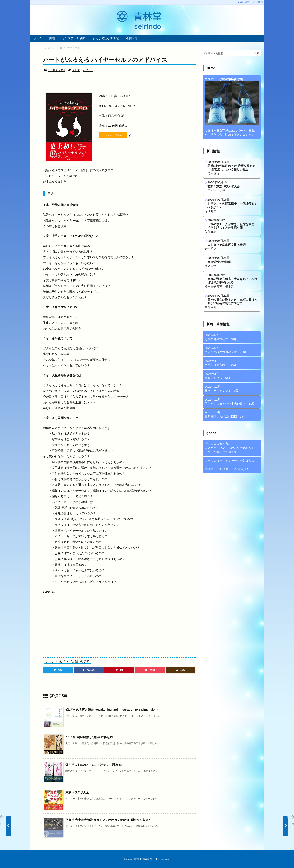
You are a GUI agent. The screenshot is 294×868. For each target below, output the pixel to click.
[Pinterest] (119, 670)
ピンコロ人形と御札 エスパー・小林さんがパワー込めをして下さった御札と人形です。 (231, 448)
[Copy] (180, 670)
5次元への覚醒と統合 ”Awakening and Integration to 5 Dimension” (112, 710)
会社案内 (245, 2)
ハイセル (88, 70)
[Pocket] (150, 670)
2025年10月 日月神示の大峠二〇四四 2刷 (225, 414)
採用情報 (258, 2)
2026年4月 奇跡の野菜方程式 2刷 (220, 363)
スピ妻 (76, 70)
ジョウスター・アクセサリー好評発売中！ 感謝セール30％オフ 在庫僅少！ (230, 465)
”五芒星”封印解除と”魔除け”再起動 (89, 737)
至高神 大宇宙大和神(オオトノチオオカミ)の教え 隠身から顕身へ (108, 820)
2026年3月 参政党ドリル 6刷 (217, 376)
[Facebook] (89, 670)
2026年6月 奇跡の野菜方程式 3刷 (220, 337)
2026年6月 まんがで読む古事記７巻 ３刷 (225, 350)
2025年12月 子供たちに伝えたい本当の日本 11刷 (230, 402)
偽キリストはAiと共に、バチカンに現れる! (94, 765)
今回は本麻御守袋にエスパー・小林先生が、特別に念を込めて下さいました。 (232, 107)
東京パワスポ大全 (77, 792)
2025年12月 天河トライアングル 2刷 (222, 389)
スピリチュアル (71, 48)
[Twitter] (58, 670)
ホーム (52, 48)
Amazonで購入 (113, 135)
